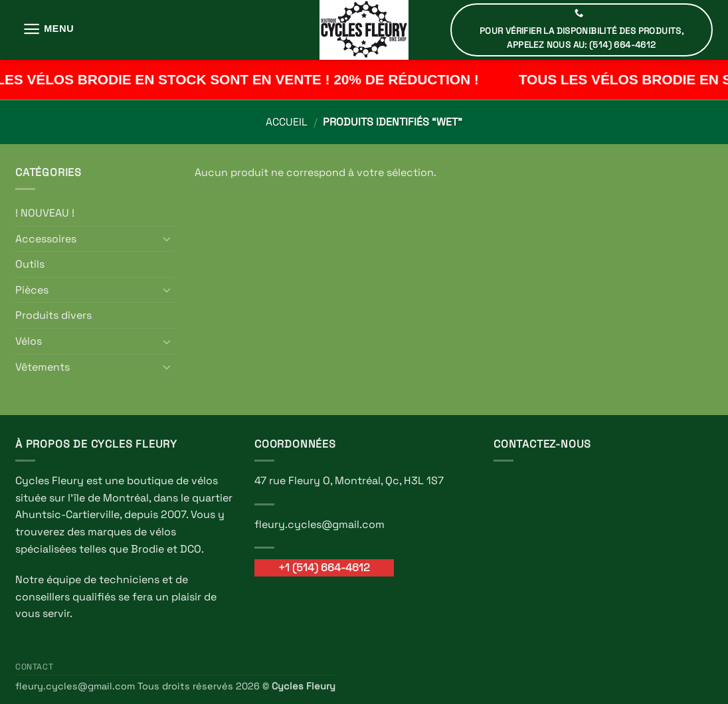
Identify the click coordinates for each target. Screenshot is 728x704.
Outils (30, 264)
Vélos (29, 341)
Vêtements (43, 367)
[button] (48, 29)
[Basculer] (167, 238)
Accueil (287, 122)
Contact (34, 667)
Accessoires (46, 239)
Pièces (32, 290)
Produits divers (53, 315)
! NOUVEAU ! (45, 213)
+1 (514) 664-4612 (324, 568)
